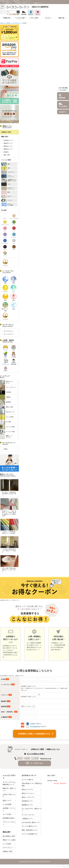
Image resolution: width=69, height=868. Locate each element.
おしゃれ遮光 (7, 417)
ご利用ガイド (8, 3)
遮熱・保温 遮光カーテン (30, 830)
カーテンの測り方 (27, 780)
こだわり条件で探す (13, 14)
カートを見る (7, 814)
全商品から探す (6, 132)
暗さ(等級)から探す (9, 836)
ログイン (31, 13)
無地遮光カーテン (27, 805)
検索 (18, 12)
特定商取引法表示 (8, 818)
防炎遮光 (6, 152)
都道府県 (6, 707)
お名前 (5, 679)
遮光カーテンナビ (27, 789)
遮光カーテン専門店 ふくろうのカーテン (11, 23)
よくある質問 (7, 804)
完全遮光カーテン (9, 140)
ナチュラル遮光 (7, 427)
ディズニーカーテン (28, 815)
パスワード (6, 695)
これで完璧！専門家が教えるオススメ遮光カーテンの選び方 (9, 551)
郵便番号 (6, 701)
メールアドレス (8, 685)
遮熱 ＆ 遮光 (7, 407)
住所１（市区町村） (9, 712)
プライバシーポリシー (9, 823)
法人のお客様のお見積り (36, 754)
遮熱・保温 (7, 155)
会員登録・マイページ (9, 809)
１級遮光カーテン (27, 819)
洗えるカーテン (7, 412)
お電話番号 (6, 717)
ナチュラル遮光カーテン (30, 826)
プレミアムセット (9, 334)
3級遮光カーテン (8, 149)
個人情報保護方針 (35, 727)
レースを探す (7, 844)
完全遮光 (6, 392)
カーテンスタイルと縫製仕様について (9, 783)
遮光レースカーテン (28, 797)
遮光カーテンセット (7, 382)
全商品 (6, 449)
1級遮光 (5, 397)
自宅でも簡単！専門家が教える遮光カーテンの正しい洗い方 (9, 570)
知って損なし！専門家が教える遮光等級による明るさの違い (9, 494)
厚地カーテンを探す (9, 840)
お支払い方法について (9, 796)
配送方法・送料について (23, 3)
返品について (39, 3)
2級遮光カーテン (8, 146)
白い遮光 (6, 422)
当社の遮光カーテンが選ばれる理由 (32, 785)
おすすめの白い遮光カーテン (31, 822)
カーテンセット (8, 848)
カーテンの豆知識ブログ (30, 834)
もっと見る (63, 90)
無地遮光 (6, 402)
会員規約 (33, 724)
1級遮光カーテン (8, 143)
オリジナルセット (9, 331)
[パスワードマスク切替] (39, 694)
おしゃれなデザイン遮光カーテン (32, 810)
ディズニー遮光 (7, 432)
